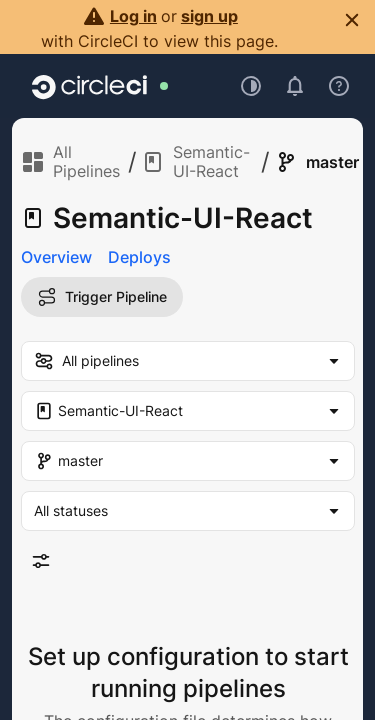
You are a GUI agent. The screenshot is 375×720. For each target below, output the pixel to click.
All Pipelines (70, 161)
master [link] (316, 162)
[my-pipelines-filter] (188, 361)
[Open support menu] (339, 86)
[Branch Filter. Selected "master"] (188, 461)
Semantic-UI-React (195, 161)
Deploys (139, 257)
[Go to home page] (89, 86)
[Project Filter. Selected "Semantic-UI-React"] (188, 411)
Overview (56, 257)
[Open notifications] (295, 86)
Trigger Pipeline (102, 297)
